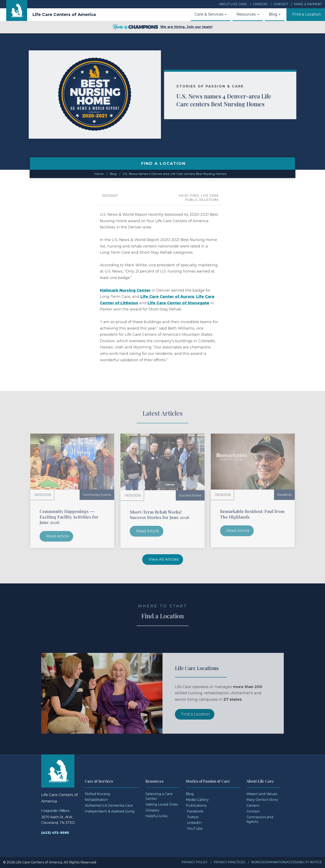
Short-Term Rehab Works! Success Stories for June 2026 (160, 515)
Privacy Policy (195, 862)
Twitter (193, 817)
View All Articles (164, 559)
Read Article (57, 536)
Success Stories (190, 495)
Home (99, 174)
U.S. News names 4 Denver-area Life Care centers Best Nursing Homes (234, 100)
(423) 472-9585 (55, 833)
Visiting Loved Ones (162, 804)
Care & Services (211, 14)
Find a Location (307, 14)
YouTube (195, 829)
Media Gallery (197, 800)
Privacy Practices (229, 862)
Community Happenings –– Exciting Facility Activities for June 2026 (69, 517)
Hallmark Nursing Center (125, 290)
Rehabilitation (96, 800)
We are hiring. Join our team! (162, 27)
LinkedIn (194, 823)
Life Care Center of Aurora (167, 297)
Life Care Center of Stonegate (178, 303)
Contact (281, 4)
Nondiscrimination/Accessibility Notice (287, 862)
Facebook (195, 811)
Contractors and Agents (260, 820)
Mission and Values (262, 794)
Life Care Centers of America (64, 15)
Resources (248, 14)
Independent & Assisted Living (110, 811)
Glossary (152, 810)
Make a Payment (308, 4)
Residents (284, 495)
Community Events (97, 495)
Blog (275, 14)
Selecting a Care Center (159, 796)
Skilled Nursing (97, 794)
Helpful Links (156, 816)
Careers (260, 4)
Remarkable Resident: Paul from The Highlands (252, 514)
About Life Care (233, 4)
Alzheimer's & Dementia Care (109, 806)
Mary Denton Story (262, 800)
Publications (196, 806)
